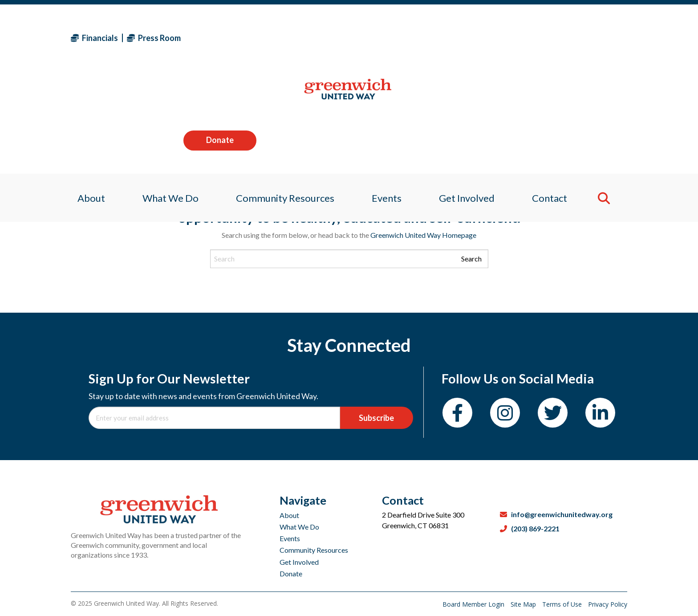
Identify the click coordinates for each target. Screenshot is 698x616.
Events (290, 538)
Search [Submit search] (471, 259)
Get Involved (299, 562)
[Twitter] (553, 413)
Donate (591, 37)
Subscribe (376, 418)
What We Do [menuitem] (166, 96)
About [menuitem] (85, 96)
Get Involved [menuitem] (470, 96)
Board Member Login (474, 604)
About (289, 515)
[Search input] (349, 259)
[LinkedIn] (600, 413)
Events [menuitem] (387, 96)
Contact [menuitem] (555, 96)
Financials (94, 38)
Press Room (154, 38)
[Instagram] (505, 413)
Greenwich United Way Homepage (423, 235)
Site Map (524, 604)
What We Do (299, 527)
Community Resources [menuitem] (283, 96)
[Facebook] (457, 413)
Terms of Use (563, 604)
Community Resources (314, 550)
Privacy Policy (608, 604)
